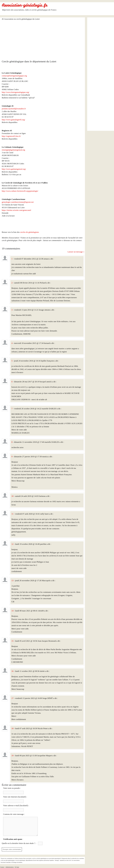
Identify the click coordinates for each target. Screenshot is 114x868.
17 (12, 698)
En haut (17, 867)
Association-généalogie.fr (24, 5)
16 (12, 671)
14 (12, 611)
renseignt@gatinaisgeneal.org (13, 150)
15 (12, 641)
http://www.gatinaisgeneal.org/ (14, 169)
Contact (2, 867)
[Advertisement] (43, 39)
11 (12, 514)
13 (12, 580)
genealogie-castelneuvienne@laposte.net (18, 202)
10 (12, 496)
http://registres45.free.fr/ (11, 136)
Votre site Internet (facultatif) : (15, 797)
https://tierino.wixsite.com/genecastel (16, 210)
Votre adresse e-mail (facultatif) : (16, 805)
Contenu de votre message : (14, 814)
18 (12, 728)
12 (12, 544)
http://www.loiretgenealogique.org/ (16, 92)
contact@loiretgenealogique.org (14, 76)
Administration (10, 867)
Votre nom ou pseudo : (12, 788)
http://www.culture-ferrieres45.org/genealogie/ (20, 191)
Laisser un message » (76, 252)
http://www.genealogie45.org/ (13, 120)
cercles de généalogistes (30, 232)
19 (12, 756)
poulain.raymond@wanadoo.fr (14, 109)
